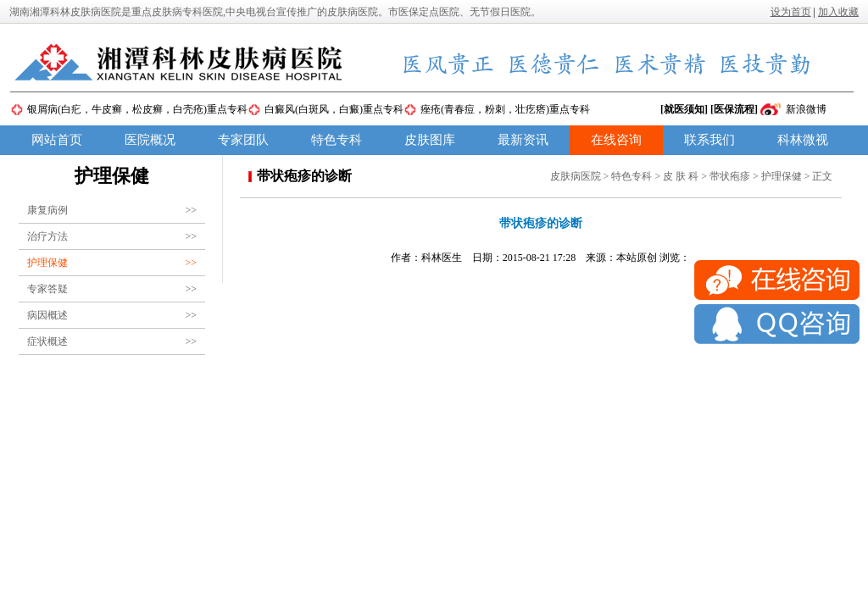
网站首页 (57, 140)
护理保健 (112, 263)
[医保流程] (734, 109)
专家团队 (243, 140)
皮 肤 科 (681, 176)
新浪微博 (806, 109)
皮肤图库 (430, 140)
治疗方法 (112, 236)
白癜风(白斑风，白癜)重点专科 (334, 109)
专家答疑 (112, 289)
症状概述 (112, 341)
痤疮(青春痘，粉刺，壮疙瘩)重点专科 (505, 109)
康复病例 (112, 210)
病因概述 (112, 315)
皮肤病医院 (576, 176)
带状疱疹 (730, 176)
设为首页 (791, 12)
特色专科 (337, 140)
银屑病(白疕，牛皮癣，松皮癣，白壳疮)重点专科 (137, 109)
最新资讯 (523, 140)
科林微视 (803, 140)
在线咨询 (616, 140)
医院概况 (150, 140)
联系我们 (709, 140)
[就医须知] (684, 109)
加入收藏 (838, 12)
